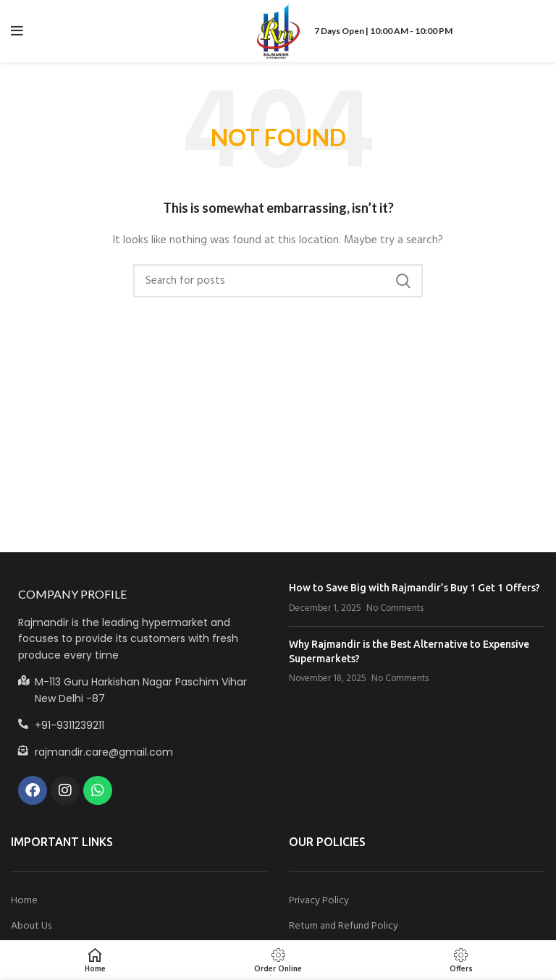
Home (24, 901)
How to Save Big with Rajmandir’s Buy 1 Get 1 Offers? (414, 588)
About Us (31, 926)
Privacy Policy (319, 901)
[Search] (278, 281)
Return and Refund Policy (344, 926)
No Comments (395, 609)
